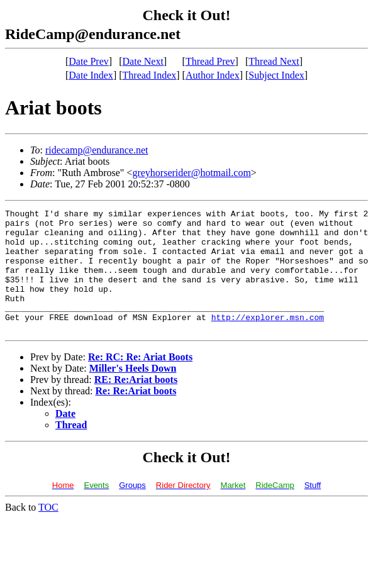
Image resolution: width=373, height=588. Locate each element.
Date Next (143, 61)
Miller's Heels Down (133, 393)
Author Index (213, 75)
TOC (48, 532)
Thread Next (274, 61)
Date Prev (89, 61)
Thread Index (150, 75)
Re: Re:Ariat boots (136, 415)
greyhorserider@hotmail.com (191, 173)
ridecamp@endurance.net (97, 150)
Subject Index (276, 75)
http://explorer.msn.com (268, 340)
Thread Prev (210, 61)
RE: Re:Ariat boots (136, 404)
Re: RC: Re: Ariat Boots (140, 381)
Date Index (91, 75)
